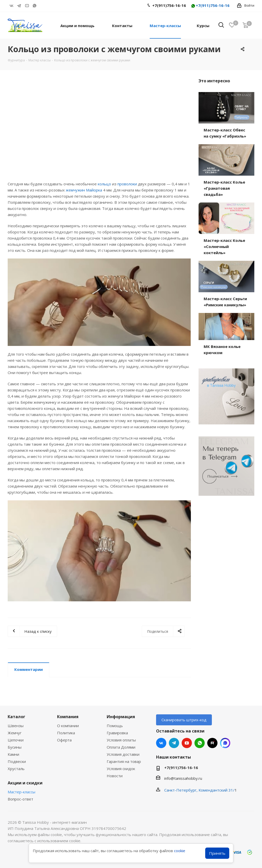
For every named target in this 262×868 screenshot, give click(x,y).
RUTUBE (42, 6)
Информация (121, 717)
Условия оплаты (121, 740)
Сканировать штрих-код (184, 720)
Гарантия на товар (124, 761)
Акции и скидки (25, 783)
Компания (68, 717)
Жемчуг (15, 733)
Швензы (16, 726)
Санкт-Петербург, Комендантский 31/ (199, 790)
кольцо (104, 184)
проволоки (127, 184)
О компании (68, 726)
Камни (13, 754)
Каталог (17, 717)
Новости (115, 776)
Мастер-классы (21, 792)
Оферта (64, 740)
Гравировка (117, 733)
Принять (217, 853)
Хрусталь (16, 769)
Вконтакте (12, 6)
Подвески (17, 761)
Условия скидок (121, 769)
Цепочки (16, 740)
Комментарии (29, 669)
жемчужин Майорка (84, 190)
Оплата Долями (121, 747)
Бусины (15, 747)
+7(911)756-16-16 (210, 6)
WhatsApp (35, 6)
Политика (66, 733)
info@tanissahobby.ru (183, 778)
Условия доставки (123, 754)
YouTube (27, 6)
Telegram (19, 6)
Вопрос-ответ (20, 799)
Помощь (115, 726)
